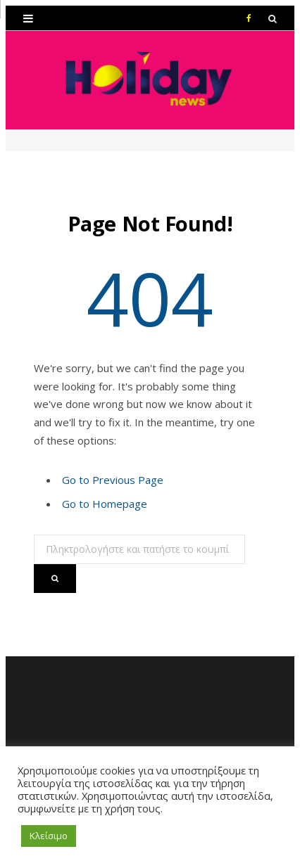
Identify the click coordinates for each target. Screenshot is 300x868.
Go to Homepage (105, 504)
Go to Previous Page (113, 480)
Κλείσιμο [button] (49, 836)
